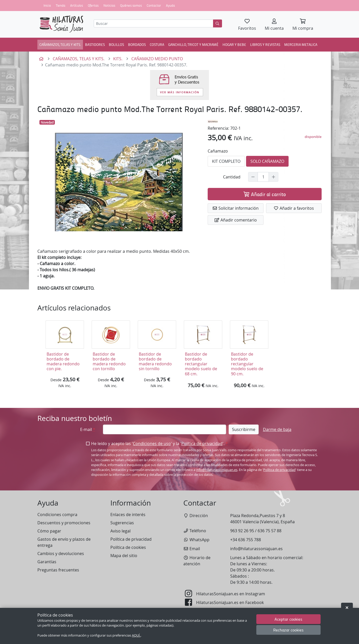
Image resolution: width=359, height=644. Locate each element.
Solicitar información (235, 208)
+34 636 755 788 (246, 540)
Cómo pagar (49, 531)
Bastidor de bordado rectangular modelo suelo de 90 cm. (247, 364)
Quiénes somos (131, 5)
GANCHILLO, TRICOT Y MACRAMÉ (193, 44)
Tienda (61, 5)
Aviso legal (120, 531)
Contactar (154, 5)
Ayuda (170, 5)
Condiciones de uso (152, 444)
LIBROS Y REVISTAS (265, 44)
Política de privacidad (202, 444)
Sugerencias (122, 523)
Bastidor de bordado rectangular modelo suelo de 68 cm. (201, 364)
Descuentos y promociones (64, 523)
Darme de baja (277, 429)
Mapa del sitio (124, 556)
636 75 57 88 (270, 531)
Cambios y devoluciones (61, 554)
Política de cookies (128, 547)
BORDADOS (137, 44)
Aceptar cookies (288, 619)
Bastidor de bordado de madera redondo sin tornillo (155, 361)
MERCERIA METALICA (301, 44)
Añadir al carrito (265, 194)
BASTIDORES (95, 44)
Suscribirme (244, 429)
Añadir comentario (236, 220)
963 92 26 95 (242, 531)
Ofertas (93, 5)
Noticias (109, 5)
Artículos (77, 5)
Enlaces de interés (128, 515)
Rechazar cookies (288, 630)
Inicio (47, 5)
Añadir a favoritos (294, 208)
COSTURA (157, 44)
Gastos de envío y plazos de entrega (64, 542)
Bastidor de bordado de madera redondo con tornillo (109, 361)
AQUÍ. (136, 635)
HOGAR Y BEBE (234, 44)
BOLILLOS (116, 44)
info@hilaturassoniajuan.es (217, 470)
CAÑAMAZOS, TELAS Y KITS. (60, 44)
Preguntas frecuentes (58, 570)
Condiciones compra (57, 515)
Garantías (47, 562)
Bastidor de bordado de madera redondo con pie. (63, 361)
